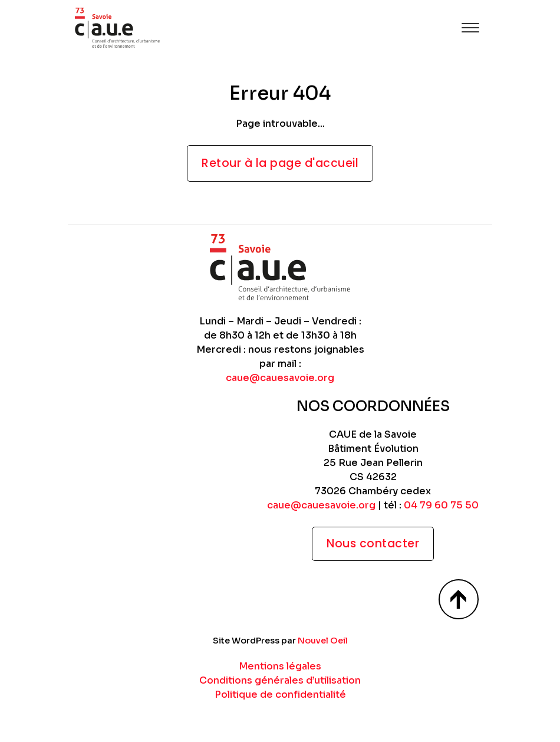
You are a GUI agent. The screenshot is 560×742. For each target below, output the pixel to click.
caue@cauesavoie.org (280, 378)
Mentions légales (280, 666)
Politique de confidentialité (280, 695)
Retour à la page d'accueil (280, 163)
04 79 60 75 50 (441, 505)
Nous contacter (373, 544)
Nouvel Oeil (323, 641)
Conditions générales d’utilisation (280, 680)
